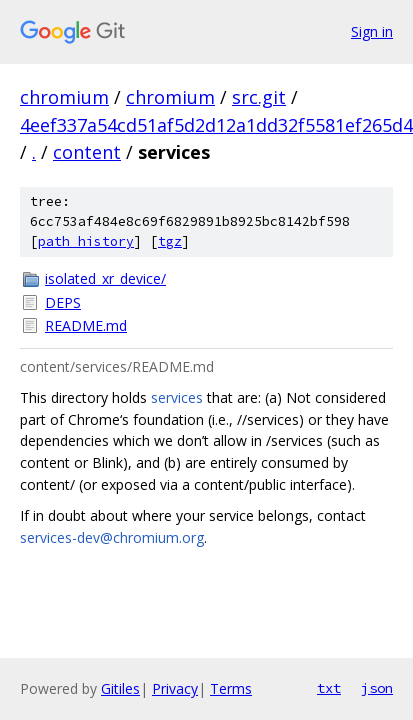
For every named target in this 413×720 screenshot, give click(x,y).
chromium (64, 97)
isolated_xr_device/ (105, 278)
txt (329, 688)
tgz (170, 241)
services (177, 397)
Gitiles (120, 688)
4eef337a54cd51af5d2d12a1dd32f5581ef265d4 (216, 125)
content (87, 152)
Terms (231, 688)
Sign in (372, 31)
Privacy (175, 688)
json (377, 688)
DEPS (63, 302)
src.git (259, 97)
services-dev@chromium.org (112, 537)
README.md (86, 325)
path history (86, 241)
